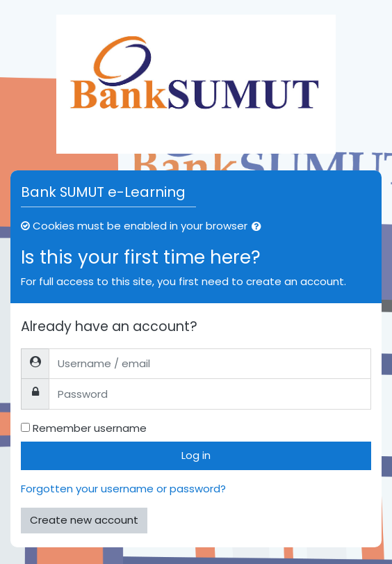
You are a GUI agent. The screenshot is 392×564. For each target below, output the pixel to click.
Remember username (90, 428)
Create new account (84, 520)
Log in (196, 455)
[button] (259, 227)
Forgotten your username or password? (123, 489)
